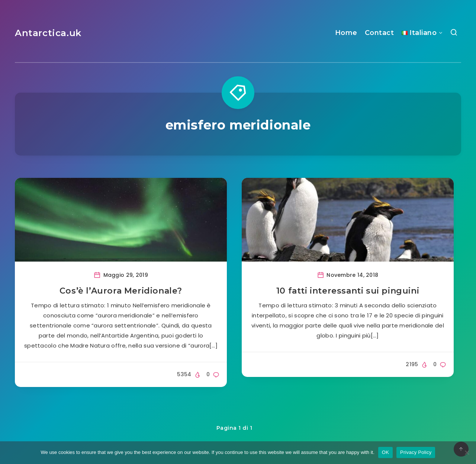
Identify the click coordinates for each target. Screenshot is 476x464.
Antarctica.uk (48, 33)
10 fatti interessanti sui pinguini (348, 291)
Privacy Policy (416, 452)
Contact (379, 33)
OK (385, 452)
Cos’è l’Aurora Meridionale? (121, 291)
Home (346, 33)
